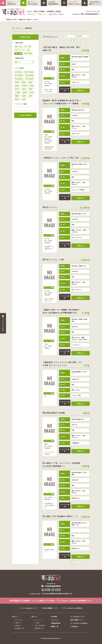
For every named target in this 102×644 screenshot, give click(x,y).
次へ (87, 41)
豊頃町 (17, 99)
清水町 (32, 93)
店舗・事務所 (28, 53)
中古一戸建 (28, 47)
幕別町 (30, 82)
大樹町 (24, 96)
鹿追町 (17, 86)
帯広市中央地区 (29, 72)
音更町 (17, 82)
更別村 (17, 89)
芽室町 (24, 82)
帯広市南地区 (19, 79)
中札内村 (24, 86)
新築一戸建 (18, 47)
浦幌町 (17, 96)
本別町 (24, 89)
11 (83, 41)
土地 (28, 50)
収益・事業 (18, 53)
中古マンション (20, 50)
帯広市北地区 (29, 79)
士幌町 (30, 89)
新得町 (25, 93)
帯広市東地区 (19, 76)
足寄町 (24, 99)
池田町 (32, 86)
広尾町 (30, 96)
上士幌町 (18, 93)
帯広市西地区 (29, 76)
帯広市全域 (18, 72)
